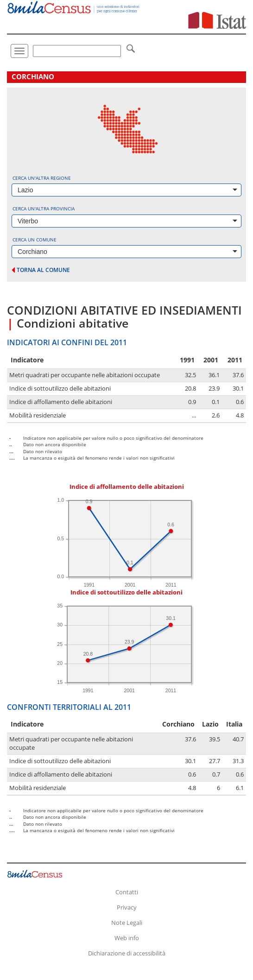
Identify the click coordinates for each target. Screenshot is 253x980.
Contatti (127, 892)
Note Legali (127, 923)
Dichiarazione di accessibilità (127, 953)
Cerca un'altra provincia (44, 209)
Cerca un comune (35, 240)
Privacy (127, 907)
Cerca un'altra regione (42, 178)
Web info (127, 938)
